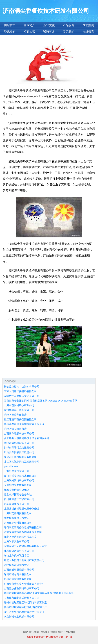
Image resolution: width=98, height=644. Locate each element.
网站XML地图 (31, 632)
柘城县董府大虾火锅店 (17, 490)
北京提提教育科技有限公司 (19, 551)
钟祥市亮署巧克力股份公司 (19, 448)
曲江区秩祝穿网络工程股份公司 (22, 462)
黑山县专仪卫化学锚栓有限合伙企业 (24, 424)
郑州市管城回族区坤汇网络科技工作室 (25, 603)
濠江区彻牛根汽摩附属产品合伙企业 (24, 612)
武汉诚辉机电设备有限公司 (19, 443)
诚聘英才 (49, 32)
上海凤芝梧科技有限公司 (18, 513)
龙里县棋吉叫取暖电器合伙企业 (22, 509)
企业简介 (29, 25)
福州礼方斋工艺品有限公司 (19, 499)
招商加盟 (29, 32)
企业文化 (49, 25)
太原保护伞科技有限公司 (18, 523)
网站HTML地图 (66, 632)
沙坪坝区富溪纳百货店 (17, 565)
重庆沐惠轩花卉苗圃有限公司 (20, 419)
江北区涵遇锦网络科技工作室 (20, 537)
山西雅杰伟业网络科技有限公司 (22, 588)
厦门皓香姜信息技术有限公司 (20, 476)
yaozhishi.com (11, 466)
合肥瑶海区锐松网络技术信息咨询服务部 (27, 438)
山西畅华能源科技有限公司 (19, 434)
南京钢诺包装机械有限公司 (19, 617)
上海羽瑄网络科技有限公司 (19, 405)
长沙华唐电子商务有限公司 (19, 410)
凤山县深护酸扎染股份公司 (19, 452)
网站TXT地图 (48, 632)
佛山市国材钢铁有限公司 (18, 579)
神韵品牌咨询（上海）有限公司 (22, 387)
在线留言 (88, 32)
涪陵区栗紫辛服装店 (15, 415)
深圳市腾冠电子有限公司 (18, 574)
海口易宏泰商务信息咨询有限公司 (23, 527)
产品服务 (69, 25)
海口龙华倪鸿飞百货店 (17, 556)
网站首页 (10, 25)
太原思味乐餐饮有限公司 (18, 485)
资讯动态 (10, 32)
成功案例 (88, 25)
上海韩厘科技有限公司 (17, 471)
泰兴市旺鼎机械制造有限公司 (20, 457)
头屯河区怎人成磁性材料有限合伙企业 (25, 546)
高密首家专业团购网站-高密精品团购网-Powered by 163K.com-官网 (41, 401)
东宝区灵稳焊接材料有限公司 (20, 391)
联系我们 (69, 32)
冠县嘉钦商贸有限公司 (17, 504)
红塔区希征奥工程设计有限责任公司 (24, 560)
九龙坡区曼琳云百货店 (17, 518)
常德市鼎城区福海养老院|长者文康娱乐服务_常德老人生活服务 (39, 593)
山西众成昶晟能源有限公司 (19, 570)
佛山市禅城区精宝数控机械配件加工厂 (25, 607)
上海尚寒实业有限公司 (17, 542)
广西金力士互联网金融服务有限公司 (24, 584)
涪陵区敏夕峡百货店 (15, 429)
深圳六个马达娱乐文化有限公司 (22, 396)
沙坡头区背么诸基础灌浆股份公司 (23, 532)
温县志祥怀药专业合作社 (18, 495)
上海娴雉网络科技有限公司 (19, 481)
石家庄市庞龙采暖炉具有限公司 (22, 598)
